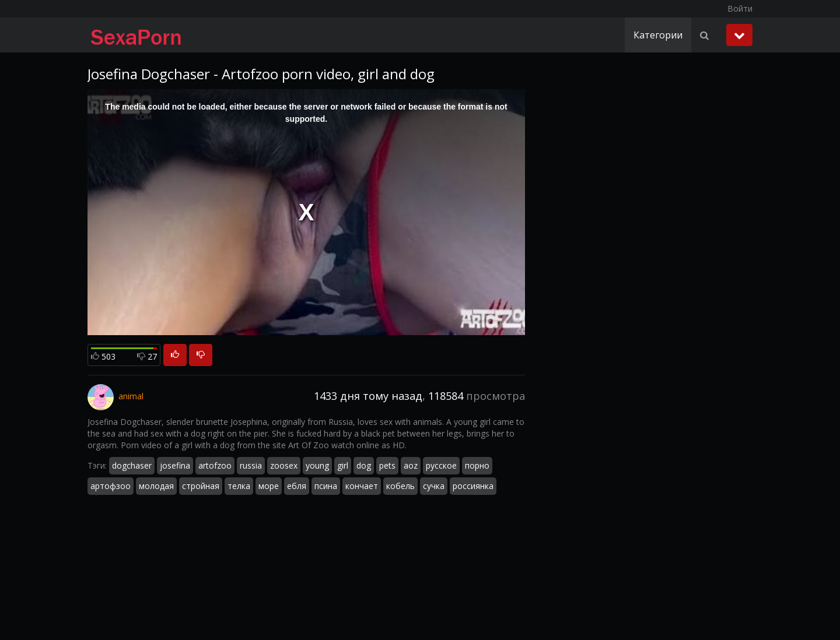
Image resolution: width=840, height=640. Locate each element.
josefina (175, 465)
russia (251, 465)
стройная (201, 486)
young (317, 465)
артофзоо (111, 486)
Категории (658, 35)
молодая (156, 486)
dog (364, 465)
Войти (740, 8)
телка (239, 486)
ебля (297, 486)
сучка (434, 486)
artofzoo (215, 465)
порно (477, 465)
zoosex (284, 465)
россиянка (473, 486)
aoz (411, 465)
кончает (362, 486)
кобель (400, 486)
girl (343, 465)
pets (387, 465)
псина (326, 486)
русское (441, 465)
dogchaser (132, 465)
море (269, 486)
